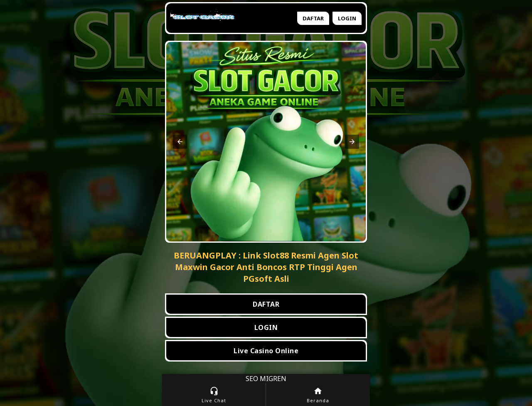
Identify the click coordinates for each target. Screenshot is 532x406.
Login (347, 18)
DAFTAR (266, 304)
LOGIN (266, 327)
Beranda (318, 395)
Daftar (313, 18)
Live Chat (214, 395)
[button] (180, 142)
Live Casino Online (266, 351)
